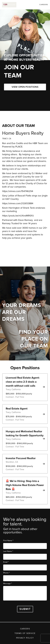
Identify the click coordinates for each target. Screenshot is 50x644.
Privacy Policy (25, 638)
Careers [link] (44, 5)
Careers (25, 629)
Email (6, 562)
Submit (25, 609)
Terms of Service (25, 633)
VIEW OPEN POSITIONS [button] (25, 87)
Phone (6, 573)
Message (8, 584)
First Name (8, 541)
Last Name (8, 551)
